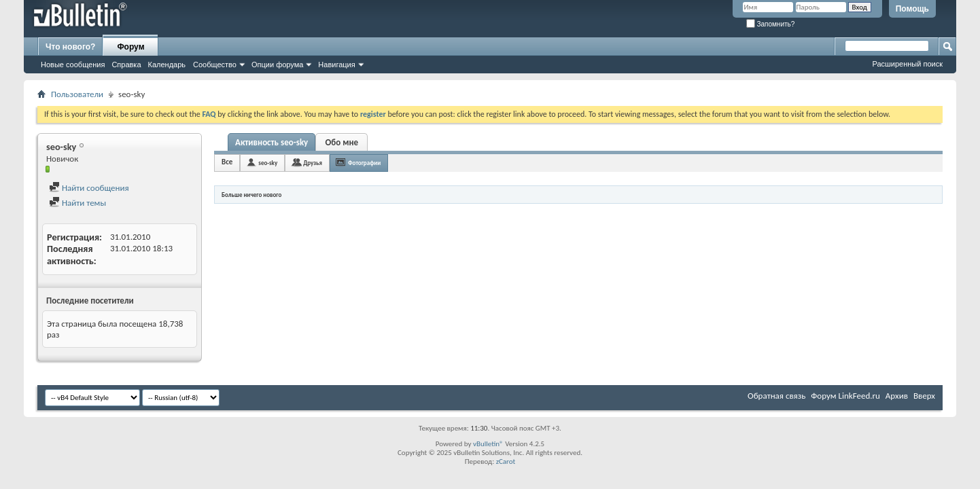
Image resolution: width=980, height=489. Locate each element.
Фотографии (364, 163)
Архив (897, 396)
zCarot (506, 461)
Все (227, 162)
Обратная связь (776, 396)
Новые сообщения (73, 65)
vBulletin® (488, 444)
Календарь (167, 65)
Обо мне (342, 142)
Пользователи (77, 94)
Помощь (912, 9)
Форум (130, 47)
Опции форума (277, 65)
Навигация (336, 65)
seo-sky (268, 163)
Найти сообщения (89, 188)
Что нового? (70, 47)
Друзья (313, 163)
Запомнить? (771, 24)
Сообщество (215, 65)
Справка (126, 65)
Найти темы (77, 203)
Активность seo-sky (272, 142)
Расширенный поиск (907, 64)
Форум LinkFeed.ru (845, 396)
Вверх (924, 396)
